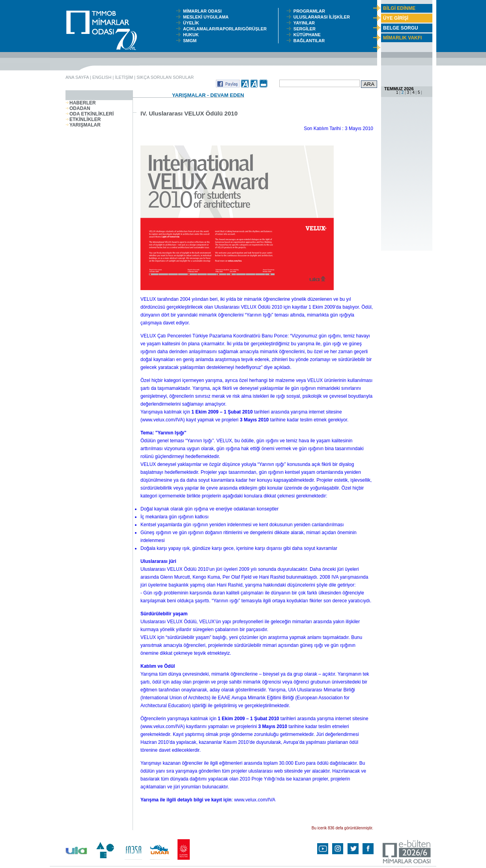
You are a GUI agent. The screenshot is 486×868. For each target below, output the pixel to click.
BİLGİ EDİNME (399, 8)
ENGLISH (102, 77)
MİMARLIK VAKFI (402, 38)
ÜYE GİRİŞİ (396, 18)
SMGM (191, 41)
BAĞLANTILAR (310, 41)
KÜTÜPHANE (309, 35)
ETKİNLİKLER (83, 119)
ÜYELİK (192, 23)
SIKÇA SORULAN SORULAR (165, 77)
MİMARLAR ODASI (204, 11)
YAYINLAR (305, 23)
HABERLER (81, 103)
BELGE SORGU (401, 28)
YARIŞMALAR (83, 125)
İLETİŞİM (124, 77)
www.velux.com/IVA (163, 420)
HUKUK (192, 35)
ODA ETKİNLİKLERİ (90, 114)
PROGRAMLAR (311, 11)
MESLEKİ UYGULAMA (207, 17)
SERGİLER (306, 29)
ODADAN (78, 108)
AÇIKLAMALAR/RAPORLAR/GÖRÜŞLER (227, 29)
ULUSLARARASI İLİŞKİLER (323, 17)
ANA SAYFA (77, 77)
